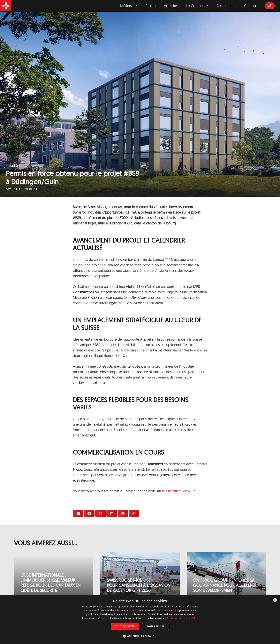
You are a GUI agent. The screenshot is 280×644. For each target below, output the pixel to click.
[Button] (270, 6)
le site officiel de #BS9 (179, 491)
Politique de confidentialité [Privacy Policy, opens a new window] (182, 618)
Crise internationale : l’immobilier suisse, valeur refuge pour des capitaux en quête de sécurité (50, 583)
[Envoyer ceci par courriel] (78, 513)
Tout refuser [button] (156, 626)
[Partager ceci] (89, 513)
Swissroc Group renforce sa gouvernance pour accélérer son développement (225, 585)
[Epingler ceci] (123, 513)
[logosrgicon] (6, 6)
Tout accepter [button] (125, 626)
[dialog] (140, 620)
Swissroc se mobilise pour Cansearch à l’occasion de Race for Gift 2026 (139, 585)
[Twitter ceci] (101, 513)
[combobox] (275, 600)
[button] (140, 636)
